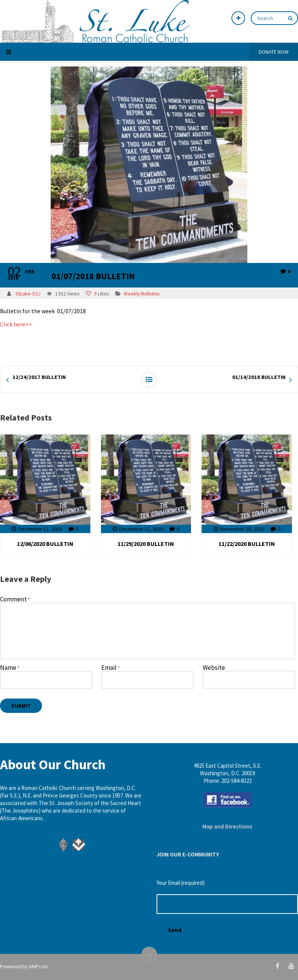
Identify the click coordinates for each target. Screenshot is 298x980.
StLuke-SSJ (28, 294)
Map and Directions (227, 826)
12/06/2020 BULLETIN (45, 544)
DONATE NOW (274, 52)
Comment (15, 600)
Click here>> (16, 324)
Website (214, 668)
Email (110, 668)
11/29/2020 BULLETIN (146, 544)
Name (10, 668)
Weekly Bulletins (141, 294)
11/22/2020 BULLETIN (247, 544)
